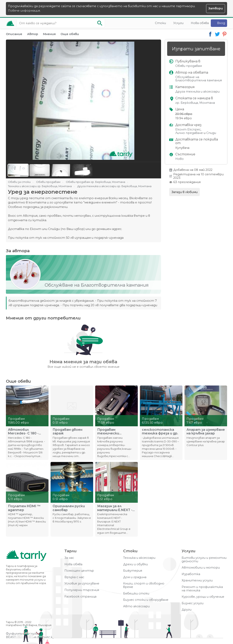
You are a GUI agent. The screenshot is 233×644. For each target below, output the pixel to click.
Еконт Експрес (188, 130)
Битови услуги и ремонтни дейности (204, 559)
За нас (69, 558)
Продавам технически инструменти (110, 432)
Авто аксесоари (136, 606)
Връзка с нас (74, 577)
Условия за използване (82, 584)
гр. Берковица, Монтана (195, 103)
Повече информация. (24, 11)
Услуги (178, 23)
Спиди (211, 133)
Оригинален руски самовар (69, 508)
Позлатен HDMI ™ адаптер (24, 508)
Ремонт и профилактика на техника (202, 589)
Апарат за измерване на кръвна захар (206, 432)
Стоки (160, 23)
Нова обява (200, 23)
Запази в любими (184, 192)
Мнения (49, 34)
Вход (221, 23)
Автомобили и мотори (201, 568)
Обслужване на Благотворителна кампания (199, 79)
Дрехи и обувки (135, 564)
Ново (179, 159)
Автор (33, 34)
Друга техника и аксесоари (197, 92)
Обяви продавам (189, 66)
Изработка (191, 574)
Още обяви (70, 34)
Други (187, 610)
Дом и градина (135, 577)
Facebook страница (80, 597)
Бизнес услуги (193, 603)
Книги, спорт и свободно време (144, 585)
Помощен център (79, 571)
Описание (14, 34)
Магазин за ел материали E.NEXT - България (115, 508)
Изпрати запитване (196, 49)
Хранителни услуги (197, 580)
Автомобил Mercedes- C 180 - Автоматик (23, 432)
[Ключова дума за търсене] (61, 23)
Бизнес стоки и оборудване (146, 600)
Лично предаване (189, 133)
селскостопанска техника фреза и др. (160, 432)
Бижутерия (133, 571)
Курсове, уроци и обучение (203, 597)
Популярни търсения (82, 590)
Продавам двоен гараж (67, 432)
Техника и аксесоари (139, 558)
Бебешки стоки (136, 594)
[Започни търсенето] (100, 23)
